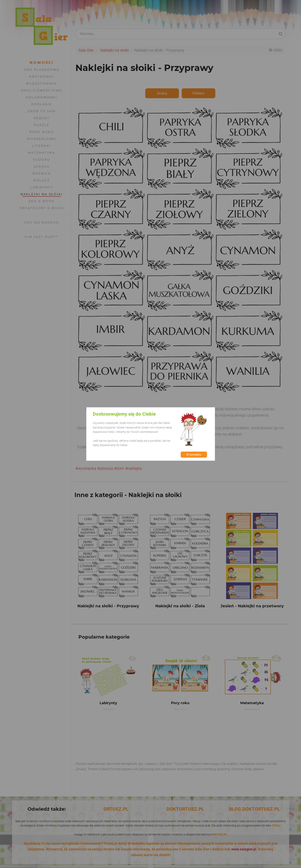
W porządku (194, 455)
